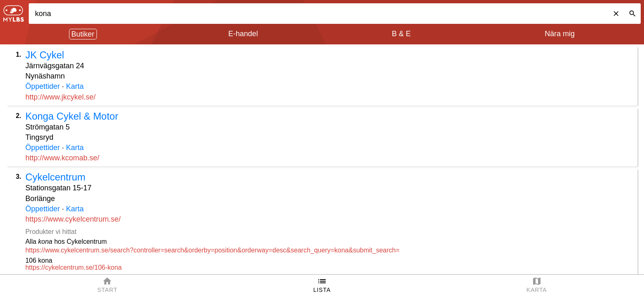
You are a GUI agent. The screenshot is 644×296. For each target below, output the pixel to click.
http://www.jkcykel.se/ (61, 97)
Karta (75, 86)
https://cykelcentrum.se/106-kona (74, 267)
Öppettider (43, 86)
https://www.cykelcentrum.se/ (73, 219)
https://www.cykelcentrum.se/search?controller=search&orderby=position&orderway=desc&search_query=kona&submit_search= (213, 250)
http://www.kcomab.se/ (62, 158)
